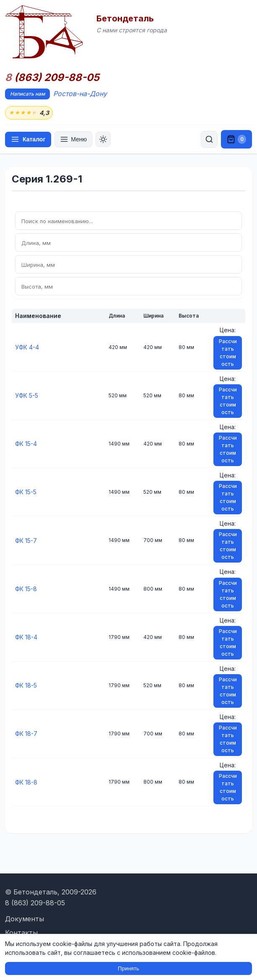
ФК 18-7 (26, 734)
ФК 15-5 (26, 492)
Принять (128, 968)
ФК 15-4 (26, 444)
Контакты (21, 933)
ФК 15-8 (26, 589)
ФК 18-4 (26, 637)
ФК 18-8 (26, 782)
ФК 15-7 (26, 541)
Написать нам (27, 94)
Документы (25, 919)
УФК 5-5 (27, 395)
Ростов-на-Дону (80, 94)
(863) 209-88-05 (52, 78)
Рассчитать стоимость (228, 353)
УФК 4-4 (27, 347)
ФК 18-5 (26, 685)
